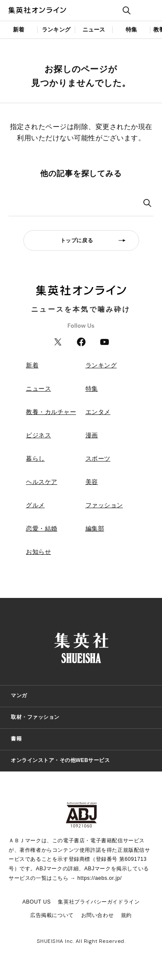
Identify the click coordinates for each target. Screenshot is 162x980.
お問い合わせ (98, 915)
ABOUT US (37, 902)
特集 (131, 30)
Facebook (81, 342)
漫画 (92, 435)
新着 (19, 30)
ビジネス (38, 435)
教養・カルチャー (51, 412)
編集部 (95, 528)
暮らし (35, 458)
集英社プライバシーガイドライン (99, 902)
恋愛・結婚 (42, 528)
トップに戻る (77, 240)
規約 (126, 915)
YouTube (105, 342)
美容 (92, 482)
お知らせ (38, 552)
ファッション (104, 505)
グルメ (35, 505)
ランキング (56, 30)
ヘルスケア (42, 482)
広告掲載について (52, 915)
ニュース (94, 30)
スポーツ (98, 458)
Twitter (58, 342)
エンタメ (98, 412)
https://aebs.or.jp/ (100, 878)
